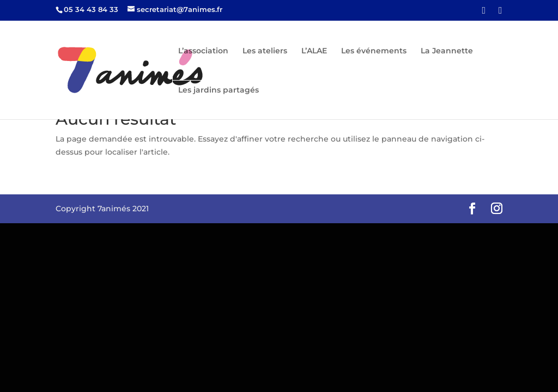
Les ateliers (265, 51)
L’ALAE (314, 51)
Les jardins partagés (219, 90)
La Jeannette (447, 51)
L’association (203, 51)
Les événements (374, 51)
